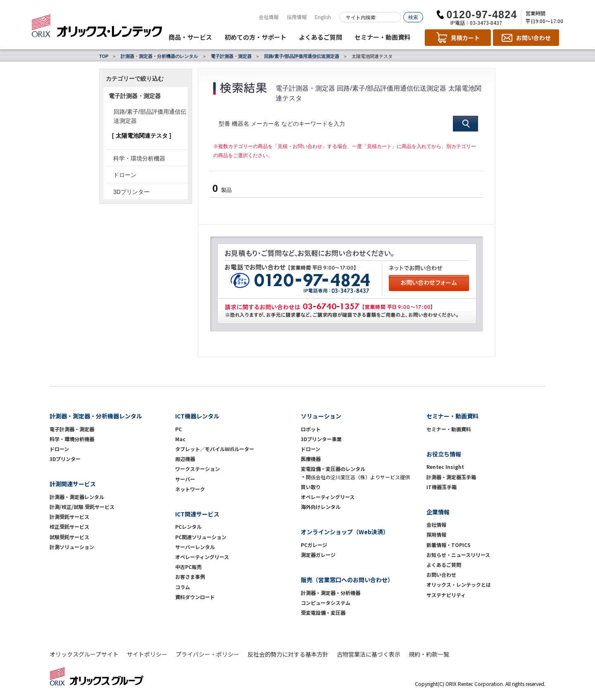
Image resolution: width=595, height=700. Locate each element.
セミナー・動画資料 (382, 37)
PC (178, 429)
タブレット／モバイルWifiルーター (215, 449)
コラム (183, 587)
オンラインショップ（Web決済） (345, 532)
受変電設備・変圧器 (323, 613)
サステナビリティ (446, 595)
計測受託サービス (69, 517)
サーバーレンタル (195, 547)
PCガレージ (314, 545)
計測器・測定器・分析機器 (331, 593)
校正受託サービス (69, 527)
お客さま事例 (190, 577)
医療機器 (311, 459)
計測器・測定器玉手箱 (451, 477)
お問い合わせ (441, 575)
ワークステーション (198, 469)
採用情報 (297, 17)
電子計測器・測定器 (231, 56)
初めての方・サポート (255, 37)
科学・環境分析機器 (139, 158)
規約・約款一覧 (429, 654)
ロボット (311, 429)
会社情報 (269, 17)
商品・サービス (190, 37)
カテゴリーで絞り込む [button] (135, 79)
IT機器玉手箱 (441, 487)
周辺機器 (185, 459)
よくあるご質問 (320, 37)
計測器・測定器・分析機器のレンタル (159, 56)
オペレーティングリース (202, 557)
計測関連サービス (73, 484)
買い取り (311, 487)
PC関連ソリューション (201, 537)
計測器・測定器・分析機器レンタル (96, 416)
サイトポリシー (147, 654)
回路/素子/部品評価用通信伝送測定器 (302, 56)
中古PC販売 (188, 567)
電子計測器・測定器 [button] (135, 96)
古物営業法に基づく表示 (369, 654)
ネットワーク (190, 489)
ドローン (125, 175)
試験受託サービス (69, 537)
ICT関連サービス (197, 514)
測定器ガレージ (318, 555)
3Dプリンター (131, 192)
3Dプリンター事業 (321, 439)
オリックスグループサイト (84, 654)
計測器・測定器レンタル (77, 497)
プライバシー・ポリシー (207, 654)
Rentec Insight (445, 467)
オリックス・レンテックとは (459, 584)
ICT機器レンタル (197, 416)
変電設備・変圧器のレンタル (333, 469)
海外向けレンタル (323, 507)
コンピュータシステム (326, 603)
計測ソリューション (72, 547)
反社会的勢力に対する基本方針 (288, 654)
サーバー (185, 479)
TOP (104, 56)
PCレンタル (188, 527)
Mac (180, 439)
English (323, 17)
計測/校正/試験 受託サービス (82, 507)
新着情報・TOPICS (449, 545)
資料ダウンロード (195, 597)
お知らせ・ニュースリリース (458, 555)
